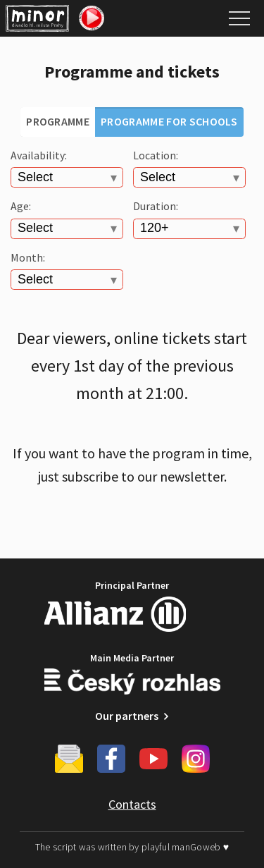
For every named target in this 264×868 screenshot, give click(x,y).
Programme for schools (169, 121)
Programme (58, 121)
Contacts (132, 804)
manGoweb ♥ (200, 847)
